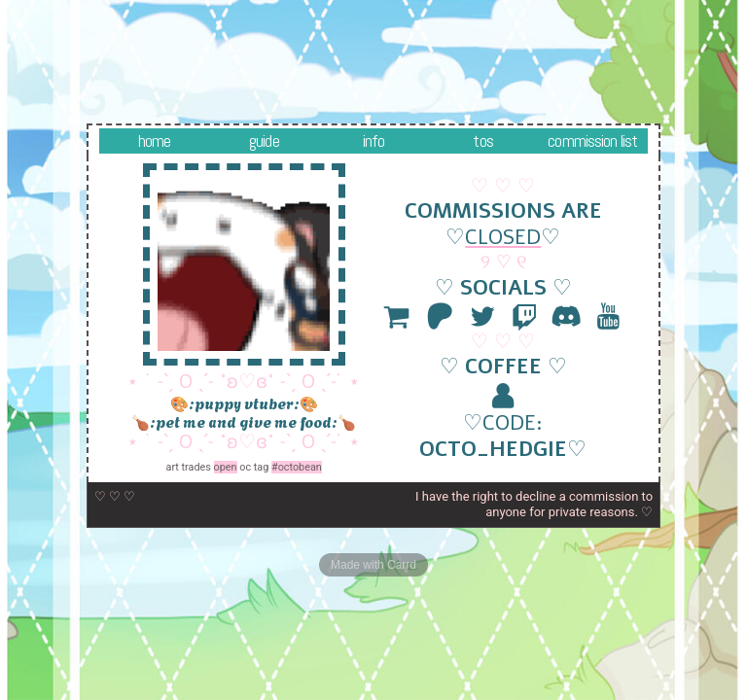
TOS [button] (482, 141)
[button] (398, 316)
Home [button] (155, 141)
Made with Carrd (373, 565)
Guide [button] (264, 141)
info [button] (374, 141)
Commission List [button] (592, 141)
